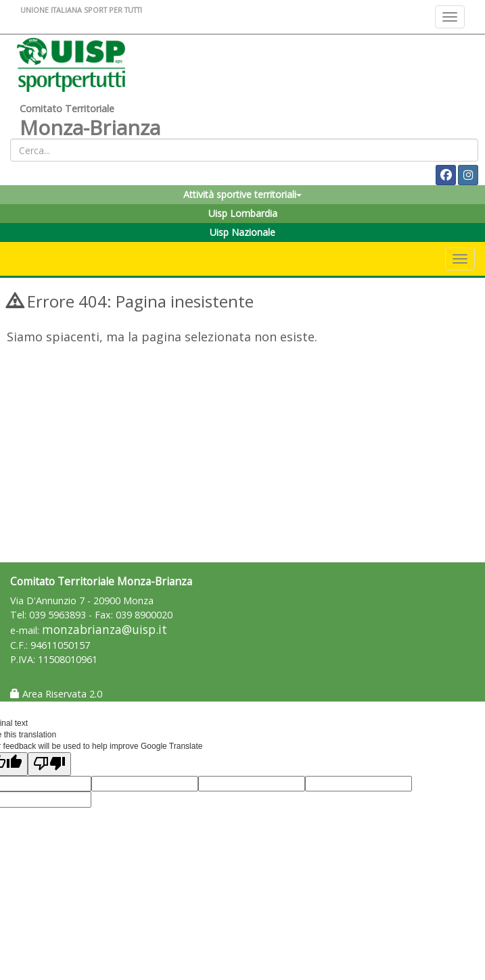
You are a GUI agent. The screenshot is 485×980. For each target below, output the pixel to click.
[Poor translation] (49, 764)
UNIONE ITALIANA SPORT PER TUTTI (81, 10)
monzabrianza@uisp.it (105, 630)
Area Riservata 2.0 (56, 694)
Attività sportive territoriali (243, 194)
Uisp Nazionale (243, 232)
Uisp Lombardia (243, 213)
